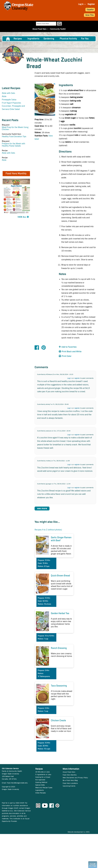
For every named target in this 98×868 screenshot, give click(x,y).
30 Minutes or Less (43, 772)
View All (22, 217)
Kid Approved (40, 780)
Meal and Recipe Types (44, 788)
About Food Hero (39, 29)
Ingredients (33, 39)
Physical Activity (68, 39)
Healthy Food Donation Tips (14, 136)
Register (91, 4)
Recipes (18, 39)
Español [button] (90, 10)
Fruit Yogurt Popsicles (11, 103)
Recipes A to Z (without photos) (48, 530)
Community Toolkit (58, 29)
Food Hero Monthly (70, 775)
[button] (73, 347)
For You (85, 39)
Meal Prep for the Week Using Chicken (15, 128)
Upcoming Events (69, 786)
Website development (75, 832)
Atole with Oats (8, 93)
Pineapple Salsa (9, 100)
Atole (4, 96)
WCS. (88, 832)
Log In (81, 4)
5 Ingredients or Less (43, 774)
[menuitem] (81, 4)
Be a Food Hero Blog (70, 780)
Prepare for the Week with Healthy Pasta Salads (13, 145)
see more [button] (42, 509)
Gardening (49, 39)
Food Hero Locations (70, 783)
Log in (70, 378)
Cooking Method (41, 782)
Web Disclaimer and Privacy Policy (75, 778)
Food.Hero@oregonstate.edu (17, 783)
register (77, 378)
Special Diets (40, 785)
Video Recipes (41, 793)
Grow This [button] (89, 15)
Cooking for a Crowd (43, 777)
